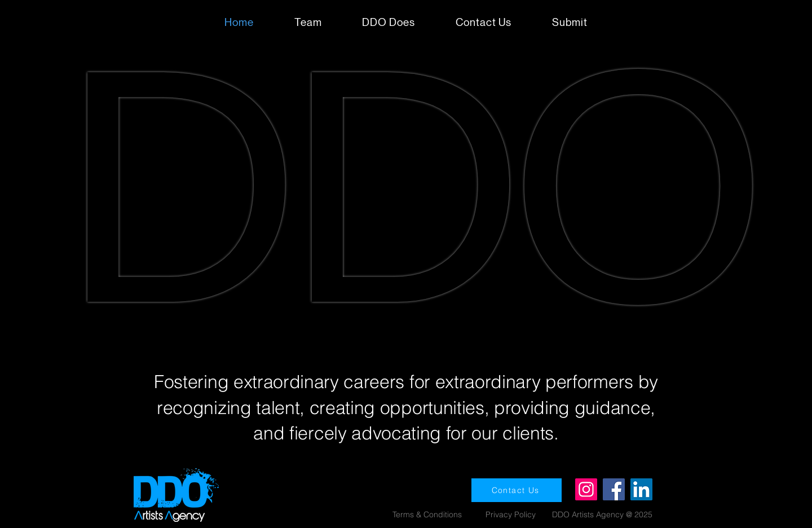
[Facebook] (614, 489)
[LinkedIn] (641, 489)
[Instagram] (586, 489)
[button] (570, 22)
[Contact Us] (517, 490)
